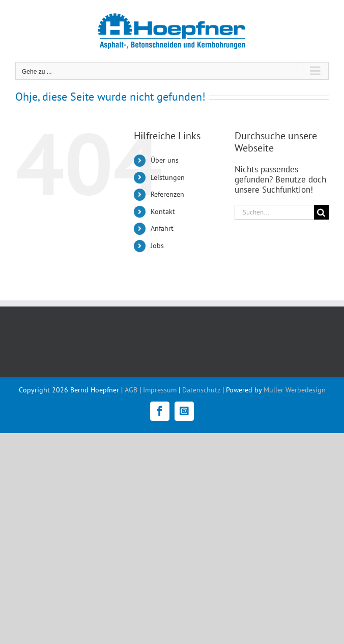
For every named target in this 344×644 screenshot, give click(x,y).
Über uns (165, 160)
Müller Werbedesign (295, 390)
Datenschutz (201, 390)
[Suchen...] (274, 212)
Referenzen (167, 194)
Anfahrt (162, 228)
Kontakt (163, 211)
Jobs (157, 246)
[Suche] (321, 212)
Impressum (160, 390)
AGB (131, 390)
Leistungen (168, 177)
